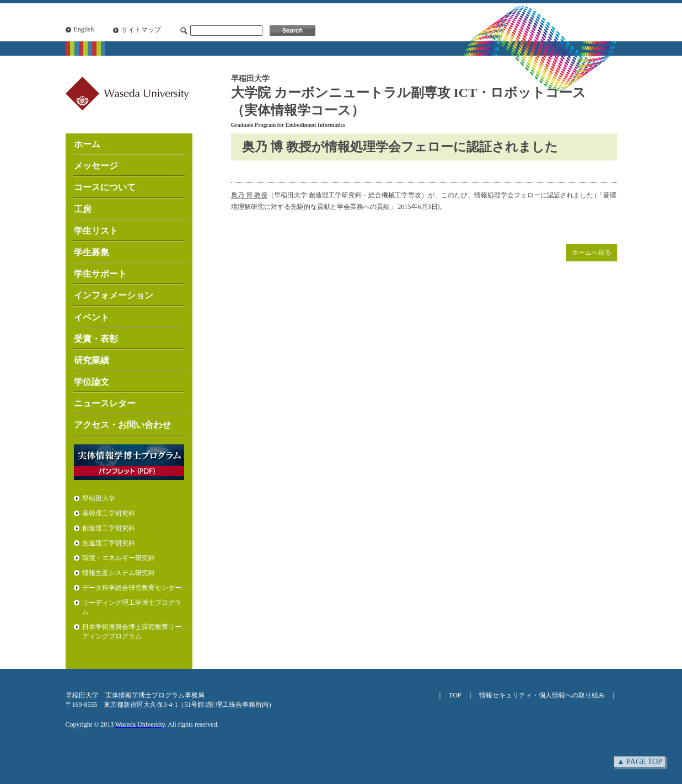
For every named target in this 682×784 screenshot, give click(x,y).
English (84, 29)
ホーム (87, 144)
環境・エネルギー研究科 (119, 558)
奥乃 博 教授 (249, 195)
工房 (83, 209)
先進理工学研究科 (109, 543)
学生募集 (92, 252)
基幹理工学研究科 (109, 513)
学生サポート (100, 274)
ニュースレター (105, 403)
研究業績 (92, 360)
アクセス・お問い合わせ (122, 425)
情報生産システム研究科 (119, 573)
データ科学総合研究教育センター (132, 588)
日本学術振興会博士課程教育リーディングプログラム (132, 632)
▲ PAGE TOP (640, 762)
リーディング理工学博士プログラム (132, 607)
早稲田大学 (99, 498)
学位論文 (92, 382)
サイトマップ (141, 30)
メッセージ (96, 166)
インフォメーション (114, 295)
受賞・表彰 (96, 339)
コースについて (105, 187)
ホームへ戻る (592, 253)
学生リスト (96, 231)
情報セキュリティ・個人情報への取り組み (542, 695)
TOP (455, 695)
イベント (92, 317)
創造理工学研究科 (109, 528)
